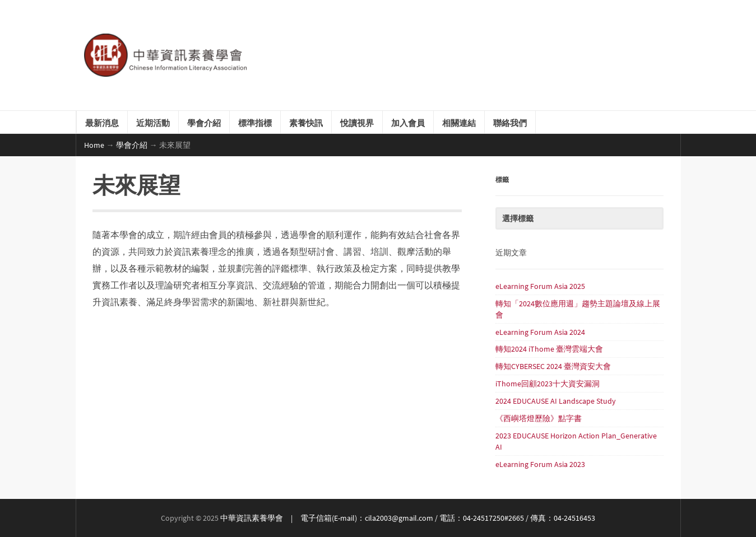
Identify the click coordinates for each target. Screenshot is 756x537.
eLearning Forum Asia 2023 (540, 464)
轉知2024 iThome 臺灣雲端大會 (549, 349)
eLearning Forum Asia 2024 (540, 332)
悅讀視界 (357, 122)
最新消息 (102, 122)
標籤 (502, 179)
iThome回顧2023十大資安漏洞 (548, 384)
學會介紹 (204, 122)
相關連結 (459, 122)
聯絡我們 (510, 122)
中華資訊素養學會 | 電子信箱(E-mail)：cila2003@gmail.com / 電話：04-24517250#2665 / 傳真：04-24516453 (408, 518)
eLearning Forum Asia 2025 (540, 286)
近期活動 (153, 122)
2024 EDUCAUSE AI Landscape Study (556, 401)
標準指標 (255, 122)
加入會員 (408, 122)
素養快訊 (306, 122)
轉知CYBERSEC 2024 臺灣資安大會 (553, 366)
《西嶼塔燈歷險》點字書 (539, 418)
